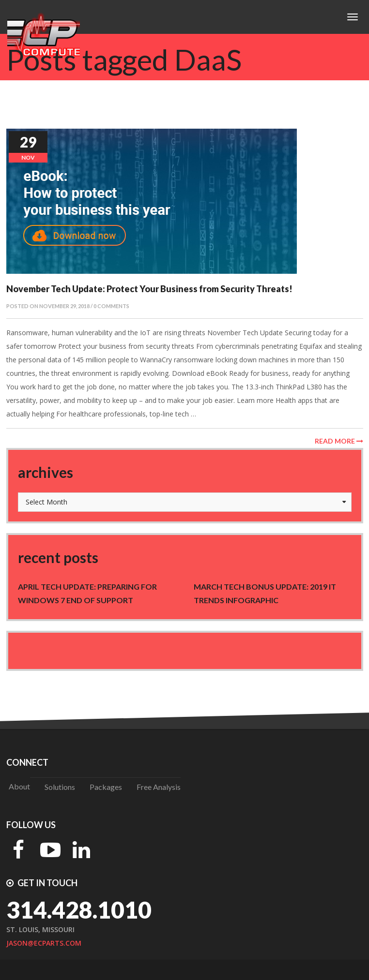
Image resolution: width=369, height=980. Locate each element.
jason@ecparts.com (44, 943)
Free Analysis (159, 787)
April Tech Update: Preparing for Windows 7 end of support (87, 593)
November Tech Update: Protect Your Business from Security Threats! (149, 289)
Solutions (60, 787)
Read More (339, 441)
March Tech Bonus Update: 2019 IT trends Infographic (265, 593)
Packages (106, 787)
